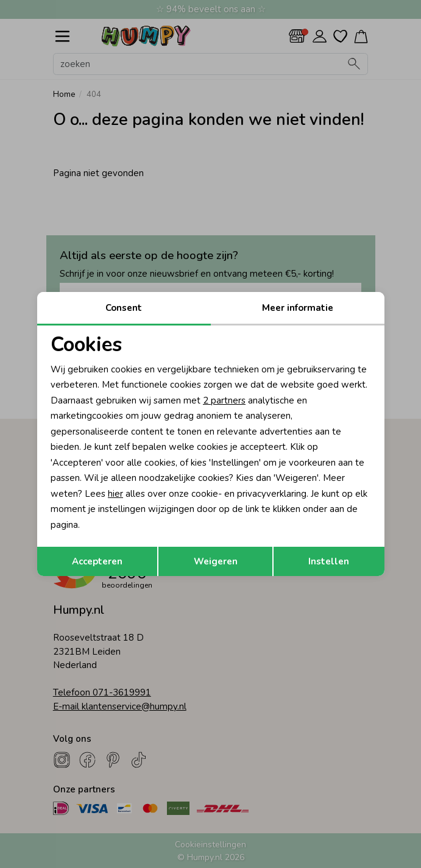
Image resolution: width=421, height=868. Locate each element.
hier (115, 494)
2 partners (224, 400)
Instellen (329, 561)
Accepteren (97, 561)
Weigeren (216, 561)
